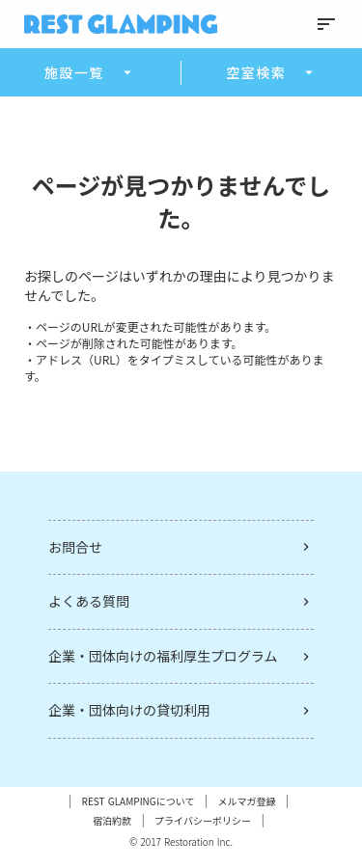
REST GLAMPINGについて (139, 801)
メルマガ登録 (246, 801)
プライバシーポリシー (203, 821)
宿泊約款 (112, 821)
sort (326, 24)
